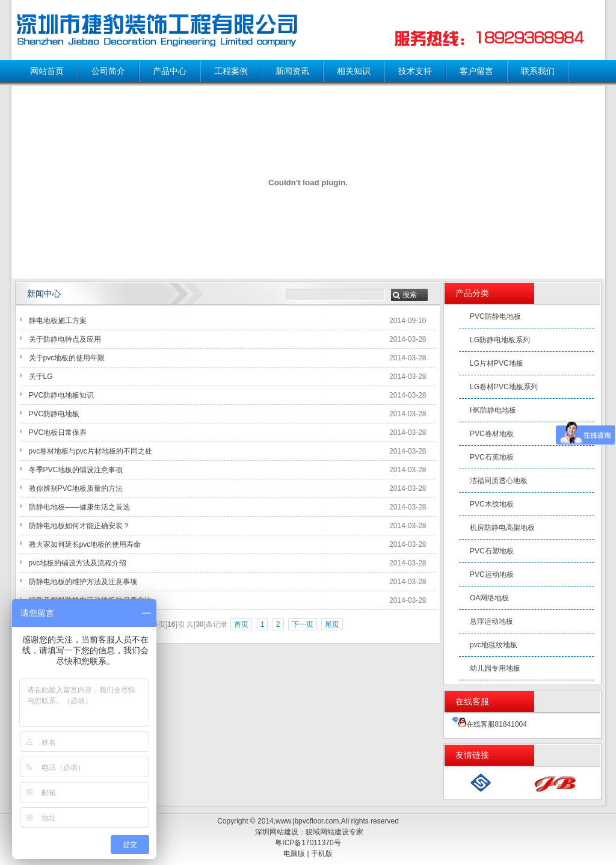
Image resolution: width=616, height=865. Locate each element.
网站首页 (47, 71)
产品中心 (170, 71)
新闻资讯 (292, 71)
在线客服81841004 (490, 724)
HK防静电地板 (493, 410)
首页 (241, 624)
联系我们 (538, 71)
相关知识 (354, 71)
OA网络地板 (489, 598)
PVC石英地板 (492, 457)
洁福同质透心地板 (499, 481)
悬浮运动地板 (491, 621)
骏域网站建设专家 (334, 832)
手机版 (322, 854)
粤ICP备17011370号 (308, 843)
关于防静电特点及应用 (65, 339)
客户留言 (476, 71)
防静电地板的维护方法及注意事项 (83, 582)
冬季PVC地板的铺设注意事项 (76, 470)
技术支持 (415, 71)
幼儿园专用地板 (495, 668)
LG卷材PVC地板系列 (504, 387)
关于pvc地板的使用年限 (67, 358)
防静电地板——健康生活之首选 (79, 507)
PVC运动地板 (492, 574)
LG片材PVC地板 (497, 363)
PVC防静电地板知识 (62, 395)
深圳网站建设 (277, 832)
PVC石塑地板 (492, 551)
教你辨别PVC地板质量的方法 (76, 488)
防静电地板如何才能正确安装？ (79, 526)
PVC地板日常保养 (58, 432)
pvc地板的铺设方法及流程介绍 (78, 563)
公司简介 (108, 71)
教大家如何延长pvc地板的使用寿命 (85, 544)
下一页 (303, 624)
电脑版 (294, 854)
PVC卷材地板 (492, 434)
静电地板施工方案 (58, 321)
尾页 (332, 624)
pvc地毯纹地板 (494, 645)
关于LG (41, 377)
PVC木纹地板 (492, 504)
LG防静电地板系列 (500, 340)
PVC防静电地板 (54, 414)
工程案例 (231, 71)
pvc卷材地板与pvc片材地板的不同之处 (91, 451)
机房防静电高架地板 (502, 528)
